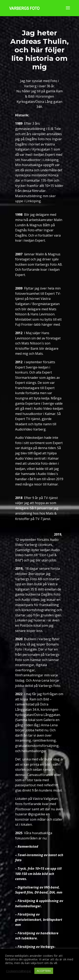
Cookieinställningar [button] (19, 971)
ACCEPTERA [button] (44, 971)
